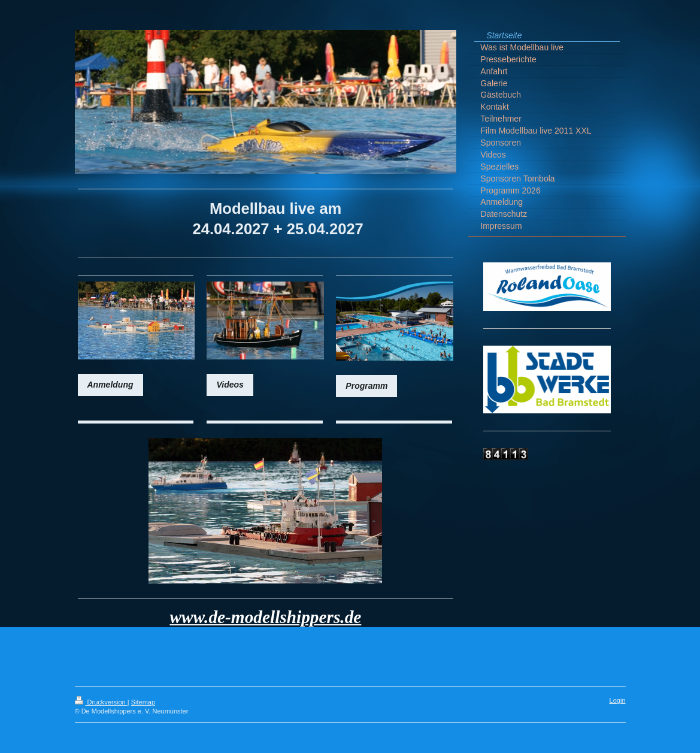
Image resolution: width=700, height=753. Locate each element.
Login (618, 700)
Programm (366, 386)
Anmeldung (110, 385)
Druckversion (101, 702)
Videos (230, 385)
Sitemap (143, 702)
